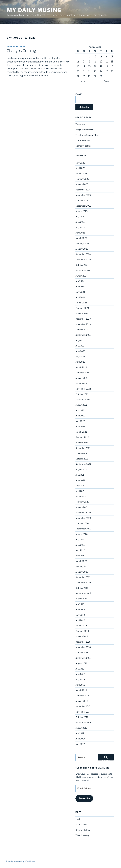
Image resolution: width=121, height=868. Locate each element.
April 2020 (80, 556)
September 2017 (83, 722)
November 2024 (83, 260)
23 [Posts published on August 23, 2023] (95, 71)
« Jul (83, 81)
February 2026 (82, 179)
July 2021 (80, 475)
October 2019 (82, 588)
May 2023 (80, 356)
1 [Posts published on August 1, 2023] (89, 56)
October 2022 (82, 394)
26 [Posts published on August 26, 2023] (112, 71)
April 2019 (80, 620)
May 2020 (80, 550)
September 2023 (83, 335)
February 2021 (82, 502)
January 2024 (82, 313)
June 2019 (80, 609)
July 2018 (80, 669)
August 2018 (81, 663)
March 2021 (81, 496)
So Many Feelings (83, 146)
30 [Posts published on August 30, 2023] (95, 76)
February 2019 (82, 631)
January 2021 (82, 507)
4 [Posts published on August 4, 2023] (107, 56)
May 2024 (80, 292)
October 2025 (82, 200)
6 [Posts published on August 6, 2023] (78, 61)
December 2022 (83, 383)
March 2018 (81, 690)
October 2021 (82, 459)
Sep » (106, 81)
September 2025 (83, 206)
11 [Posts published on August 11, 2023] (107, 61)
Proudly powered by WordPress (20, 861)
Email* (95, 98)
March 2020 (81, 561)
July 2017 (80, 733)
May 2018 (80, 679)
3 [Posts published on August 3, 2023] (101, 56)
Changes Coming (21, 51)
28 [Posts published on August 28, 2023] (84, 76)
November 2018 (83, 647)
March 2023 (81, 367)
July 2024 (80, 281)
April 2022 (80, 426)
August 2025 (81, 211)
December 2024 (83, 254)
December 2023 (83, 319)
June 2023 (80, 351)
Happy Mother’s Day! (85, 130)
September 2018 (83, 658)
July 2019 (80, 604)
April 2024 (80, 297)
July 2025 (80, 217)
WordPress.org (82, 835)
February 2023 (82, 373)
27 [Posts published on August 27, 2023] (78, 76)
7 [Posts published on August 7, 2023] (84, 61)
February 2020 (82, 566)
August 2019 (81, 599)
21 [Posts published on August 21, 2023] (84, 71)
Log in (78, 819)
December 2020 (83, 513)
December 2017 (83, 706)
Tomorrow (80, 124)
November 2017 (83, 712)
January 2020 (82, 572)
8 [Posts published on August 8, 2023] (89, 61)
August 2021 (81, 469)
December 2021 (83, 448)
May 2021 (80, 486)
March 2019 (81, 626)
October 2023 (82, 330)
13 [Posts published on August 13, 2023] (78, 66)
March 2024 (81, 303)
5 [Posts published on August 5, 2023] (112, 56)
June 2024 (80, 287)
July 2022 (80, 410)
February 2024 (82, 308)
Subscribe (84, 798)
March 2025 (81, 238)
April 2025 (80, 233)
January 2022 (82, 443)
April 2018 (80, 685)
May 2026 (80, 163)
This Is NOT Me (82, 140)
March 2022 (81, 432)
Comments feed (83, 830)
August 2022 (81, 405)
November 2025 (83, 195)
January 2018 (82, 701)
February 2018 (82, 696)
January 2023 (82, 378)
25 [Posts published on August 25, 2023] (107, 71)
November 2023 (83, 324)
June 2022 (80, 416)
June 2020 (80, 545)
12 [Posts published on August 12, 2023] (112, 61)
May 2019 (80, 615)
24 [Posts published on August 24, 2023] (101, 71)
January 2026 (82, 184)
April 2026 (80, 168)
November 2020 (83, 518)
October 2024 (82, 265)
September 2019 (83, 593)
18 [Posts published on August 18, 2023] (107, 66)
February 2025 (82, 243)
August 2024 (81, 276)
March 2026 (81, 174)
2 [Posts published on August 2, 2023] (95, 56)
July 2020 (80, 539)
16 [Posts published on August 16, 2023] (95, 66)
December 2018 (83, 642)
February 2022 (82, 437)
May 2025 (80, 227)
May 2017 (80, 744)
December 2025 (83, 190)
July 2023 (80, 346)
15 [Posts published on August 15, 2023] (89, 66)
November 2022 (83, 389)
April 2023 (80, 362)
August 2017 (81, 728)
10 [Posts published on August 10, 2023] (101, 61)
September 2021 (83, 464)
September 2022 (83, 400)
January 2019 (82, 636)
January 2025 (82, 249)
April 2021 (80, 491)
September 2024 (83, 270)
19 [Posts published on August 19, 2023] (112, 66)
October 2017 (82, 717)
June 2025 (80, 222)
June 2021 (80, 480)
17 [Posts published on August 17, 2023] (101, 66)
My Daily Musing (34, 10)
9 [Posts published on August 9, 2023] (95, 61)
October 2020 (82, 523)
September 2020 (83, 529)
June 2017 (80, 739)
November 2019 (83, 582)
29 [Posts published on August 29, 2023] (89, 76)
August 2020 (82, 534)
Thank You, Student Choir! (87, 135)
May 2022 (80, 421)
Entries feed (81, 824)
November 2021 (83, 453)
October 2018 (82, 652)
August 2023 (81, 340)
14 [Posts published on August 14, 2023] (84, 66)
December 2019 (83, 577)
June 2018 (80, 674)
